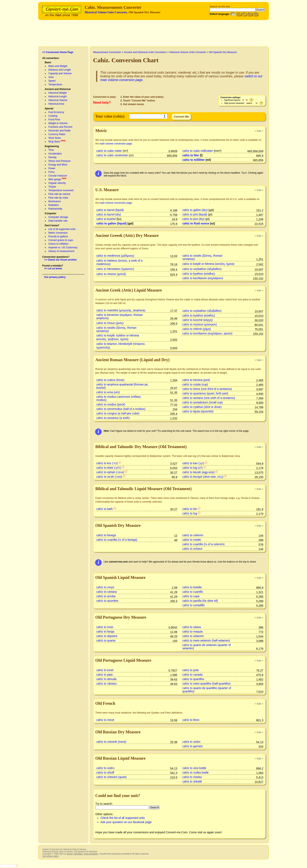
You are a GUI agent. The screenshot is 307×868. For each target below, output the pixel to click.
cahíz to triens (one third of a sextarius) (207, 389)
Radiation (54, 205)
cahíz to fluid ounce (196, 223)
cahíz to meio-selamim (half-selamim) (206, 640)
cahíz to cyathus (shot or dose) (202, 407)
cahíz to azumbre (107, 601)
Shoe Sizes (55, 138)
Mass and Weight (58, 66)
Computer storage (58, 217)
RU (250, 14)
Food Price (54, 120)
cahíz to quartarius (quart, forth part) (205, 393)
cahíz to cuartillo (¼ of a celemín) (204, 544)
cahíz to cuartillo (193, 592)
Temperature (55, 84)
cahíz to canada (193, 675)
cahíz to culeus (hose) (110, 380)
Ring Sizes (54, 142)
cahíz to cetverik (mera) (111, 742)
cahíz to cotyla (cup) (195, 384)
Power (52, 168)
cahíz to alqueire (107, 636)
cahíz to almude (106, 679)
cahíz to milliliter (194, 160)
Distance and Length (60, 70)
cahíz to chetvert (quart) (111, 777)
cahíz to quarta (106, 640)
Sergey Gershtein (75, 854)
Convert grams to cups (61, 240)
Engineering (52, 146)
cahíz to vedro (191, 742)
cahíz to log (190, 513)
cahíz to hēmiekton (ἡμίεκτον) (115, 269)
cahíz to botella (192, 587)
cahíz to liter (191, 155)
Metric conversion (58, 233)
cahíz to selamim (193, 636)
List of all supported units (62, 229)
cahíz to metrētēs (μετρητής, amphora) (121, 310)
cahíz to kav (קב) (193, 463)
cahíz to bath (105, 509)
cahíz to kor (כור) (107, 463)
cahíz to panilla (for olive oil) (200, 601)
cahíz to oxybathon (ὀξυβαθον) (202, 269)
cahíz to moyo (105, 587)
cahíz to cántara (107, 592)
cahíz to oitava (192, 627)
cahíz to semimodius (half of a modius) (121, 409)
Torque (52, 187)
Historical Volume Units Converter (106, 12)
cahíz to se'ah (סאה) (109, 477)
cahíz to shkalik (192, 781)
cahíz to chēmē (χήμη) (197, 329)
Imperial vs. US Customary (63, 248)
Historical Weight (58, 93)
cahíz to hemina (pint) (196, 380)
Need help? (102, 103)
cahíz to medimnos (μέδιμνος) (115, 256)
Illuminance (55, 201)
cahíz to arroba (106, 596)
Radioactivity (55, 209)
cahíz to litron (191, 720)
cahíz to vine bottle (194, 768)
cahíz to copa (191, 596)
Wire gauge (55, 179)
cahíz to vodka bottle (196, 773)
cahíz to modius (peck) (111, 404)
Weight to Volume (58, 123)
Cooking (53, 116)
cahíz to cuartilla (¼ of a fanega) (117, 540)
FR (255, 14)
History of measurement (61, 251)
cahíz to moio (105, 627)
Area (51, 77)
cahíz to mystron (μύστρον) (200, 324)
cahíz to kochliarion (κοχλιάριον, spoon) (207, 333)
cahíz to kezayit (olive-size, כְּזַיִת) (203, 477)
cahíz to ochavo (192, 549)
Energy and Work (58, 165)
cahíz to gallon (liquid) (111, 223)
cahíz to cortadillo (194, 605)
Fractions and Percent (60, 127)
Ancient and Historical (58, 89)
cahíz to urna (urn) (108, 392)
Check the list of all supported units (123, 818)
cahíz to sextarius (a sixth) (113, 418)
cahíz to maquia (193, 632)
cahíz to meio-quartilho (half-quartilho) (207, 684)
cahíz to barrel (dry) (109, 214)
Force (52, 172)
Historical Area (56, 104)
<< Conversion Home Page (58, 52)
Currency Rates (57, 134)
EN (233, 14)
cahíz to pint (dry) (194, 219)
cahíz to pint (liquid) (195, 214)
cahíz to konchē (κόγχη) (198, 320)
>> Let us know (53, 269)
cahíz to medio (192, 540)
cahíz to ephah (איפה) (110, 472)
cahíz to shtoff (105, 773)
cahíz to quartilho (193, 679)
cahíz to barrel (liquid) (110, 210)
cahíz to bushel (106, 219)
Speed (52, 81)
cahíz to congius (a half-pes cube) (118, 413)
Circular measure (58, 176)
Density (52, 157)
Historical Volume (58, 100)
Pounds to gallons (58, 236)
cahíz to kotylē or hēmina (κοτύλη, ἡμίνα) (209, 264)
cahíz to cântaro (107, 684)
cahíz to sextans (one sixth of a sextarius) (209, 398)
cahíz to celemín (193, 535)
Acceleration (55, 154)
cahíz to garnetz (193, 746)
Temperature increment (61, 190)
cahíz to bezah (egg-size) (199, 472)
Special (49, 109)
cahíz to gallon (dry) (195, 210)
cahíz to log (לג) (193, 468)
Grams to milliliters (58, 244)
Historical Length (57, 97)
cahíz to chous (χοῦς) (110, 323)
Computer (51, 213)
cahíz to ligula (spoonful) (198, 411)
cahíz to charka (192, 777)
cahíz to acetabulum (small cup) (203, 402)
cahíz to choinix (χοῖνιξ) (111, 274)
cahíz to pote (191, 670)
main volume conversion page (116, 144)
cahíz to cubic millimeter (198, 151)
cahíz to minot (105, 720)
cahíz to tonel (105, 670)
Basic (48, 62)
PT (244, 14)
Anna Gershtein (91, 854)
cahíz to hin (190, 509)
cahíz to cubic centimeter (112, 155)
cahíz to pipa (104, 675)
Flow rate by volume (59, 194)
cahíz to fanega (106, 535)
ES (239, 14)
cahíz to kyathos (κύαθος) (199, 274)
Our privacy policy (55, 277)
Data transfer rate (58, 221)
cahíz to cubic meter (109, 151)
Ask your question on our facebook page (126, 822)
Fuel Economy (56, 112)
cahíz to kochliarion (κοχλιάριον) (203, 278)
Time (51, 150)
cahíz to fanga (105, 632)
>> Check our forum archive (61, 260)
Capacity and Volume (60, 73)
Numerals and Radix (60, 131)
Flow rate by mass (58, 198)
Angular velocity (57, 183)
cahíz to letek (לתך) (109, 468)
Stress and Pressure (60, 161)
